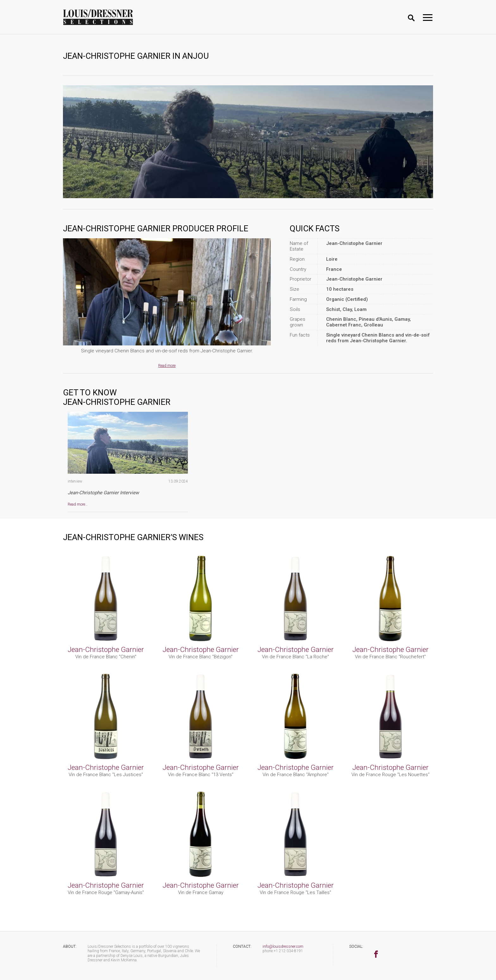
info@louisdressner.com (283, 947)
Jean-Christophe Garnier (106, 649)
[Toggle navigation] (428, 18)
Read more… (78, 504)
